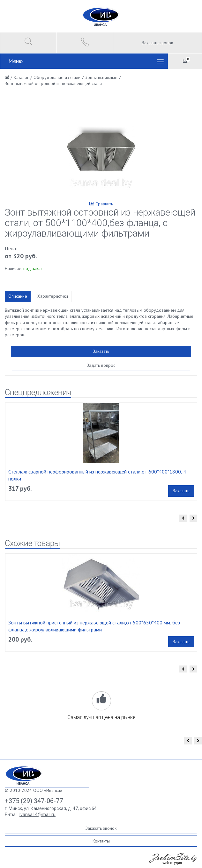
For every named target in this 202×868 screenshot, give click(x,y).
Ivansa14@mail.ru (37, 815)
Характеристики (53, 296)
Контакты (101, 841)
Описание (18, 296)
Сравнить (101, 204)
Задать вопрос (101, 365)
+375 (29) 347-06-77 (34, 801)
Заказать (101, 351)
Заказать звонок (157, 43)
